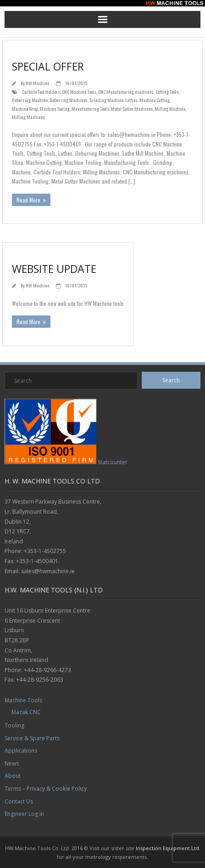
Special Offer (48, 66)
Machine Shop (25, 108)
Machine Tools (23, 700)
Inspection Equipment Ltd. (168, 848)
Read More (28, 200)
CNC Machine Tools (79, 92)
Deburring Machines (69, 100)
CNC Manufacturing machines (126, 92)
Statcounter (113, 462)
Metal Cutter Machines (132, 108)
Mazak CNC (26, 712)
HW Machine (37, 83)
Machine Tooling (55, 108)
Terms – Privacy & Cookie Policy (46, 789)
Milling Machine (170, 108)
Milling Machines (28, 117)
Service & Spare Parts (32, 738)
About (13, 776)
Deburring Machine (30, 100)
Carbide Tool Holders (41, 92)
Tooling (14, 725)
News (12, 763)
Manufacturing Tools (90, 108)
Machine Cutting (155, 100)
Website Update (54, 269)
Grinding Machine (106, 100)
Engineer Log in (24, 814)
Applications (21, 751)
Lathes (131, 100)
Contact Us (19, 801)
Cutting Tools (167, 92)
